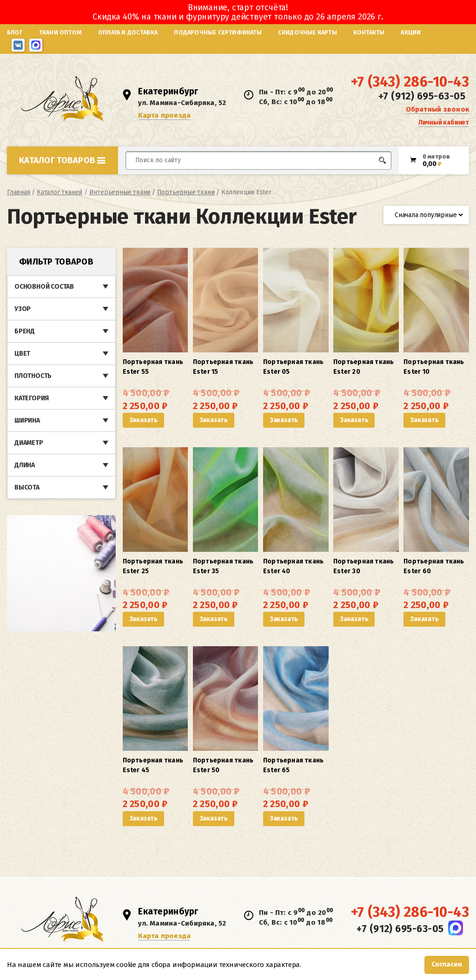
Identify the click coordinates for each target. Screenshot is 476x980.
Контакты (369, 32)
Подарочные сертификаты (218, 32)
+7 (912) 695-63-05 (422, 96)
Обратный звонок (437, 109)
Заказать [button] (143, 420)
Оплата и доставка (128, 32)
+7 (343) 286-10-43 (410, 82)
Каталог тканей (59, 192)
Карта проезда (164, 115)
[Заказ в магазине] (426, 215)
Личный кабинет (444, 122)
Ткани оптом (60, 32)
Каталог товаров (63, 160)
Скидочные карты (307, 32)
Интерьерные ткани (120, 192)
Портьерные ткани (186, 192)
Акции (411, 32)
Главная (19, 192)
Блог (15, 32)
